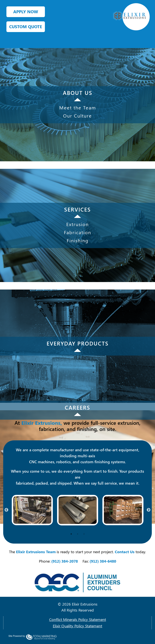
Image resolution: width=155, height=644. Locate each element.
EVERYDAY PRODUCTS (78, 343)
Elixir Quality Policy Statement (77, 626)
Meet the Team (78, 107)
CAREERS (77, 407)
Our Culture (77, 116)
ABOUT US (78, 93)
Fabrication (77, 232)
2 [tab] (78, 534)
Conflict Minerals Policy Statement (78, 619)
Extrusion (77, 224)
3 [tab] (84, 534)
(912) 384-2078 (65, 561)
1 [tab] (71, 534)
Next (149, 510)
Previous (6, 510)
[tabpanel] (32, 510)
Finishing (78, 240)
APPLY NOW (26, 11)
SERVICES (77, 209)
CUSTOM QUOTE (26, 26)
